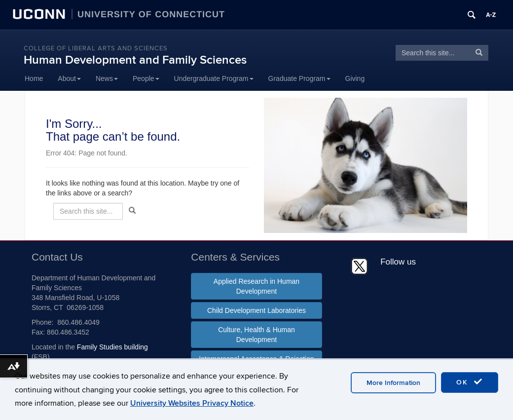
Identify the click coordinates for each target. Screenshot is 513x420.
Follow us (398, 262)
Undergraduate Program (214, 78)
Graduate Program (299, 78)
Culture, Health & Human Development (256, 335)
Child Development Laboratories (256, 310)
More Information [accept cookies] (393, 383)
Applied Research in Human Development (256, 286)
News (107, 78)
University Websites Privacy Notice (192, 403)
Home (34, 78)
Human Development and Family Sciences (135, 60)
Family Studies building (112, 347)
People (146, 78)
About (69, 78)
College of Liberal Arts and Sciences (96, 48)
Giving (355, 78)
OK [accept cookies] (470, 382)
